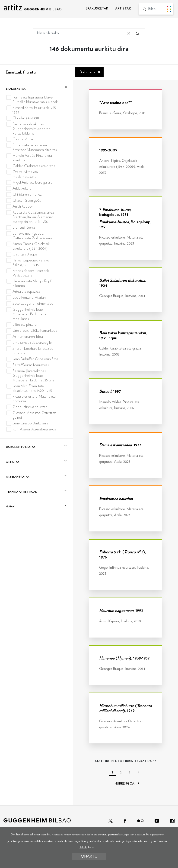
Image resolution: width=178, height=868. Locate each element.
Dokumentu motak (21, 447)
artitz (32, 8)
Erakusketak (16, 89)
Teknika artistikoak (22, 492)
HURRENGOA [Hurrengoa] (127, 784)
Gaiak (10, 506)
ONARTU (89, 856)
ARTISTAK (123, 9)
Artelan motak (18, 477)
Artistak (13, 462)
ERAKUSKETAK (97, 9)
